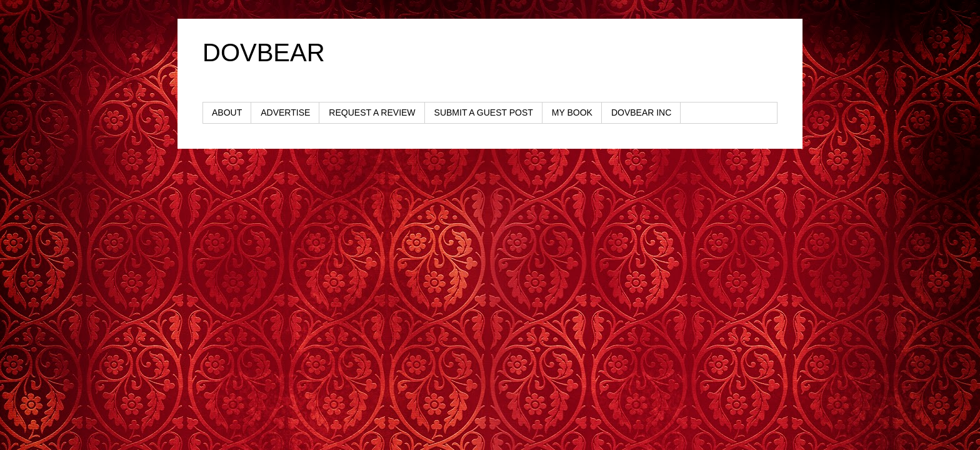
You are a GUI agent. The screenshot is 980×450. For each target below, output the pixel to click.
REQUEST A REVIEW (372, 112)
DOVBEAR (264, 52)
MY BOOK (572, 112)
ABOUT (227, 112)
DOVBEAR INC (641, 112)
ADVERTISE (285, 112)
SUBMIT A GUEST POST (484, 112)
